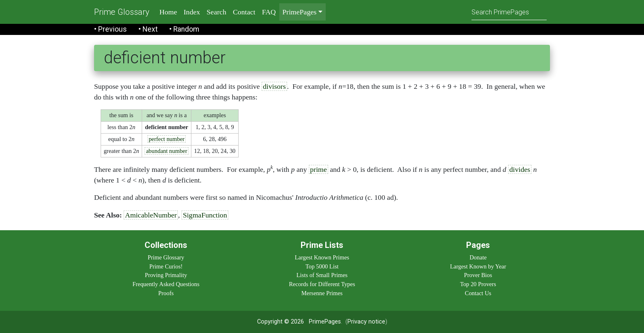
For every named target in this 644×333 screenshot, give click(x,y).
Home (168, 12)
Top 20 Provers (478, 284)
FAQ (269, 12)
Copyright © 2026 (281, 322)
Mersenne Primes (322, 293)
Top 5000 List (322, 266)
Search (216, 12)
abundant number (166, 151)
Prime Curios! (166, 266)
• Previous (110, 29)
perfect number (167, 139)
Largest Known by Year (478, 266)
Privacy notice (366, 322)
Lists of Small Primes (322, 275)
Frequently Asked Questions (166, 284)
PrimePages (325, 322)
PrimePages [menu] (300, 12)
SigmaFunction (205, 215)
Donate (478, 257)
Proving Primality (166, 275)
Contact (244, 12)
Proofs (166, 293)
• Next (148, 29)
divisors (274, 86)
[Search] (509, 12)
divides (520, 169)
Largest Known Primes (322, 257)
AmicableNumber (151, 215)
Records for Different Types (322, 284)
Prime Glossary (122, 12)
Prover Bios (478, 275)
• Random (184, 29)
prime (319, 169)
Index (192, 12)
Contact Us (478, 293)
